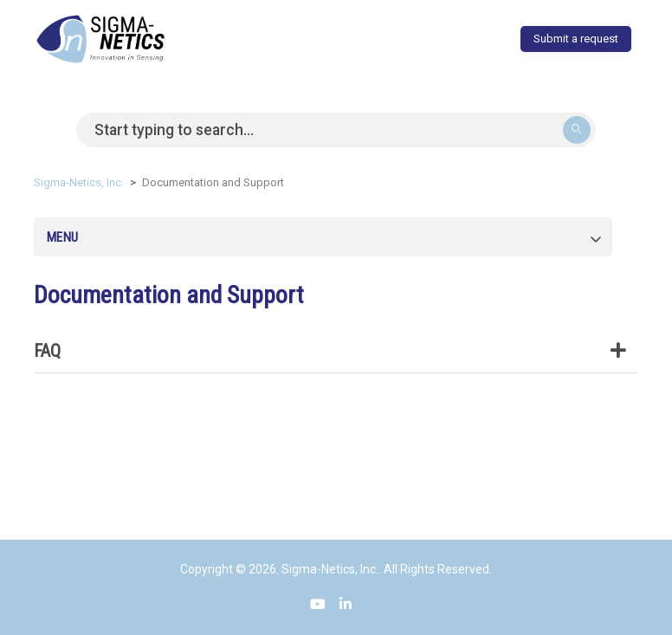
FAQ (336, 351)
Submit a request (576, 39)
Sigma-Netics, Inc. (79, 182)
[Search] (336, 130)
